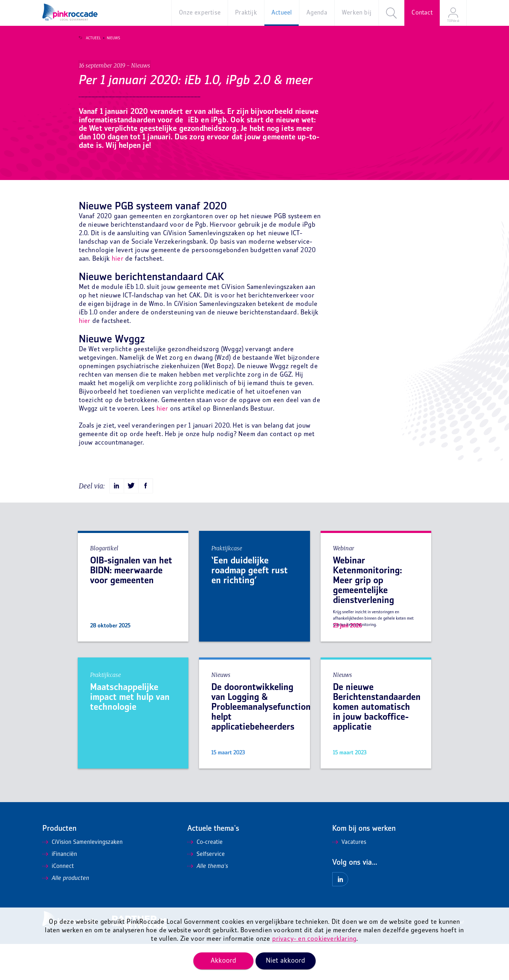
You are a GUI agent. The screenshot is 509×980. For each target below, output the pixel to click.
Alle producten (66, 915)
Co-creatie (205, 878)
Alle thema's (208, 903)
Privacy (381, 959)
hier (118, 295)
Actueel (89, 38)
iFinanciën (60, 891)
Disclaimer (359, 959)
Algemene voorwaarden (321, 959)
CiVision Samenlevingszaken (83, 878)
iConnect (58, 903)
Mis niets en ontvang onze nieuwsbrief (429, 959)
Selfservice (206, 891)
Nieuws (109, 38)
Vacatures (349, 878)
